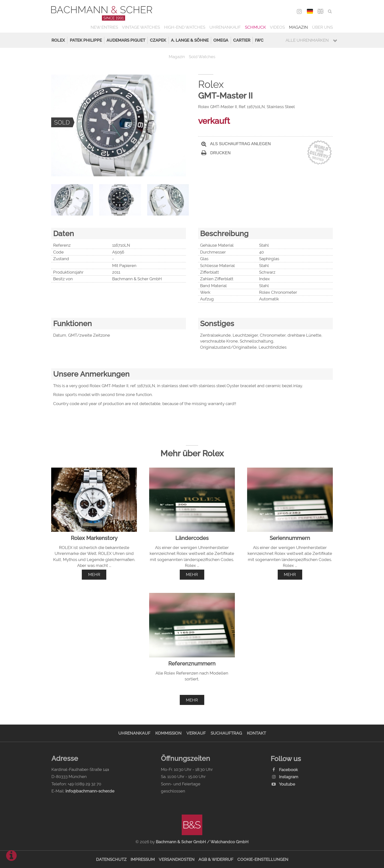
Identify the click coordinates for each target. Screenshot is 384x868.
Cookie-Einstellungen (263, 859)
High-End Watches (185, 27)
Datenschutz (111, 859)
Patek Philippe (86, 40)
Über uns (322, 27)
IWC (259, 40)
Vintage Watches (141, 27)
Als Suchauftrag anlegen (236, 144)
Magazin (298, 27)
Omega (221, 40)
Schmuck (255, 27)
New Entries (104, 27)
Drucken (216, 153)
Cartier (242, 40)
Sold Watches (202, 57)
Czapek (158, 40)
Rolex (58, 40)
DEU (310, 11)
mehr (94, 574)
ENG (320, 11)
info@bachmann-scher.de (90, 791)
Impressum (143, 859)
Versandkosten (177, 859)
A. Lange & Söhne (190, 40)
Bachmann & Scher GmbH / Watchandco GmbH (202, 842)
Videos (277, 27)
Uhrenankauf (225, 27)
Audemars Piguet (126, 40)
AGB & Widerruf (216, 859)
